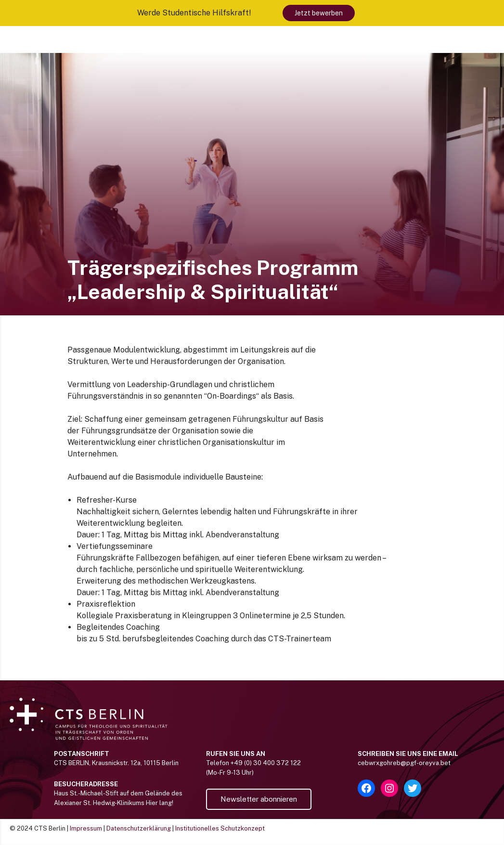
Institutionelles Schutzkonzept (220, 828)
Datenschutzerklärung (139, 828)
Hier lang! (160, 803)
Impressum (86, 828)
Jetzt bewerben (319, 13)
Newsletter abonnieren (259, 799)
